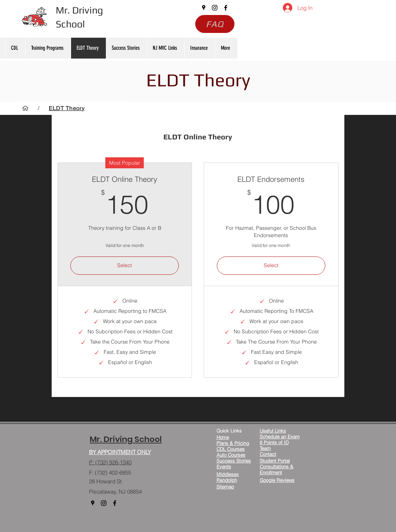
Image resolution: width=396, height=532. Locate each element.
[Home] (25, 108)
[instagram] (215, 8)
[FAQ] (215, 24)
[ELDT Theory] (67, 108)
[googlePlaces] (204, 8)
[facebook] (226, 8)
